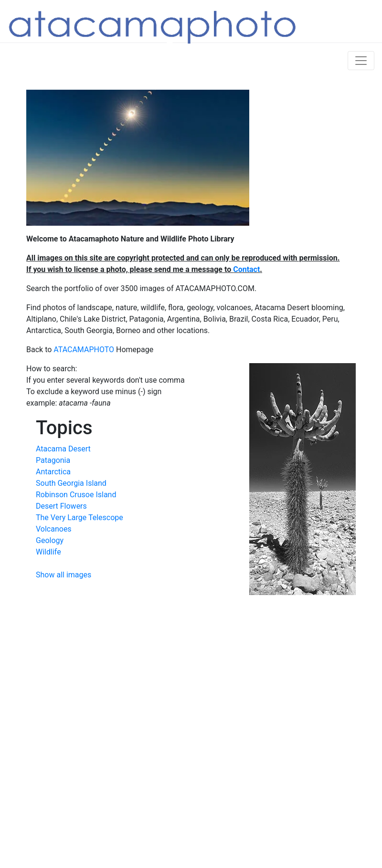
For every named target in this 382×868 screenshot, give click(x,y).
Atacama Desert (63, 449)
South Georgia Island (71, 483)
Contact (246, 269)
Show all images (64, 575)
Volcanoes (54, 529)
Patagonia (53, 460)
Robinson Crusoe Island (76, 495)
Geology (50, 540)
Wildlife (48, 552)
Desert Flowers (61, 506)
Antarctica (53, 472)
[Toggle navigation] (361, 61)
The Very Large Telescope (80, 518)
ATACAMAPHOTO (84, 350)
